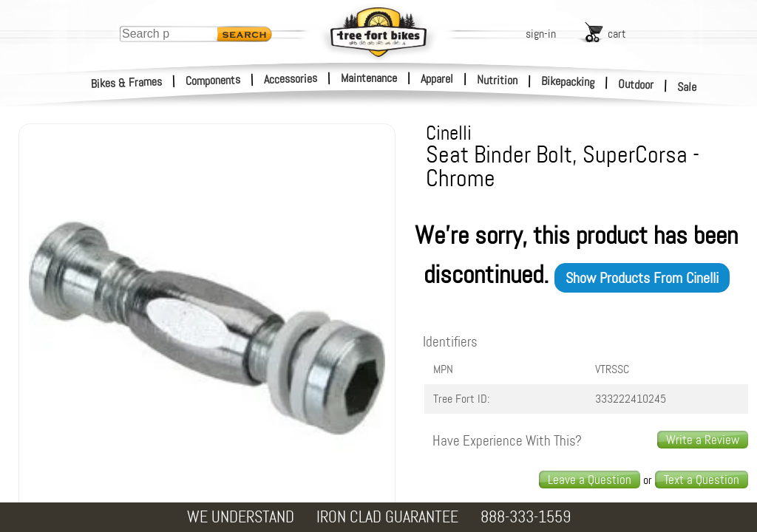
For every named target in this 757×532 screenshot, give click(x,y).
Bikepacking (568, 82)
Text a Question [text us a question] (702, 480)
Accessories (291, 79)
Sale (687, 87)
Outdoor (636, 84)
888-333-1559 (526, 517)
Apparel (437, 79)
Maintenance (369, 78)
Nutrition (497, 80)
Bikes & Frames (127, 83)
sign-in (541, 34)
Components (213, 80)
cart (617, 34)
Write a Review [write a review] (703, 440)
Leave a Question (590, 480)
